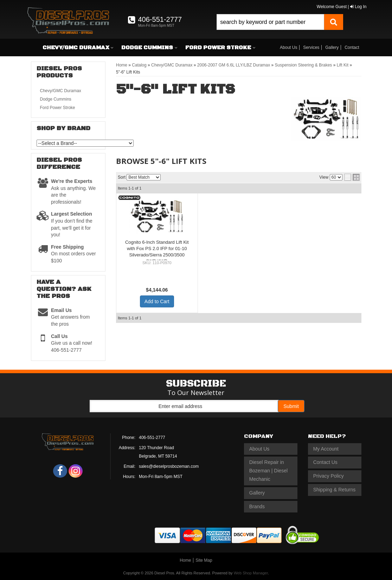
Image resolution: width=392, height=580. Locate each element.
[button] (280, 22)
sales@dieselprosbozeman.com (169, 466)
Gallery (332, 47)
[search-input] (270, 22)
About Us (288, 47)
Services (311, 47)
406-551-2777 (152, 438)
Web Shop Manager (251, 573)
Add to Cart (157, 301)
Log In (358, 7)
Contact (352, 47)
